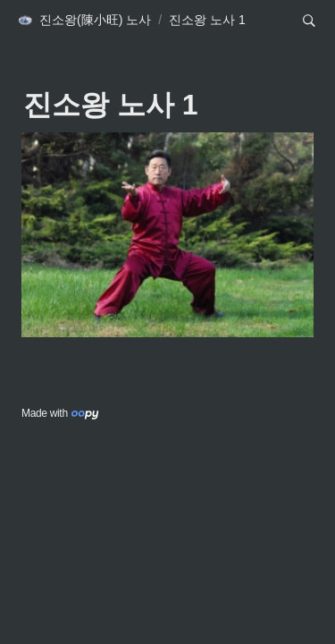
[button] (84, 21)
